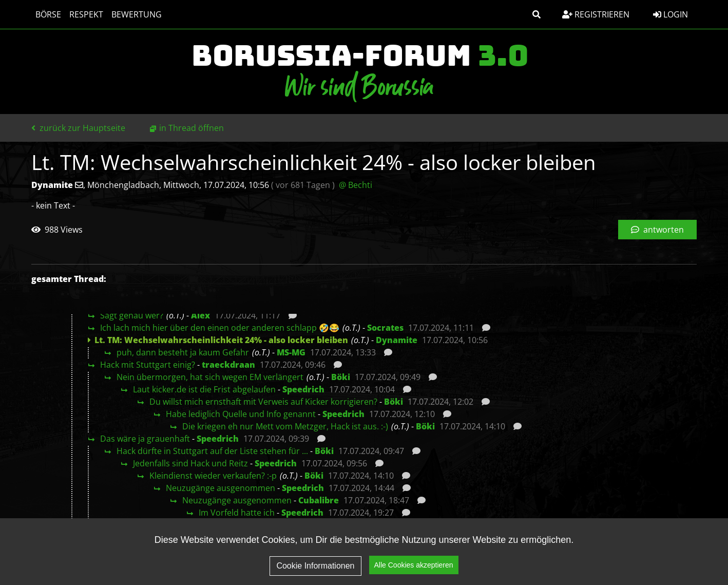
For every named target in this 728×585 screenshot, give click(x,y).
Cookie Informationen (315, 566)
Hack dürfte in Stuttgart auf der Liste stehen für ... (212, 451)
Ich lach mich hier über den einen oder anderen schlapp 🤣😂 (220, 328)
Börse (48, 14)
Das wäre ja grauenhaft (145, 439)
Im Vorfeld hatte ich (237, 513)
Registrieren (596, 14)
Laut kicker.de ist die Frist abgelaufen (204, 389)
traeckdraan (228, 365)
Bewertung (137, 14)
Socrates (385, 328)
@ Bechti (356, 185)
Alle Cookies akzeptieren (414, 565)
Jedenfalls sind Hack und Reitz (190, 463)
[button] (537, 14)
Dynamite (397, 340)
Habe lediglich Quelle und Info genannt (241, 414)
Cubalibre (319, 500)
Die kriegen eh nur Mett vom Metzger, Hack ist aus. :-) (285, 426)
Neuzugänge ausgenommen (221, 488)
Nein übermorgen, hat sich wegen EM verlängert (210, 377)
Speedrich (303, 389)
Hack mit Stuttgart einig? (148, 365)
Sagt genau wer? (132, 315)
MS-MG (291, 352)
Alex (200, 315)
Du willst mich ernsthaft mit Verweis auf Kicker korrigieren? (263, 402)
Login (670, 14)
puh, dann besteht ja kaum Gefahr (183, 352)
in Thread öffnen (191, 128)
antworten (657, 230)
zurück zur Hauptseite (78, 128)
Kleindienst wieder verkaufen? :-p (213, 476)
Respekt (86, 14)
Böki (341, 377)
